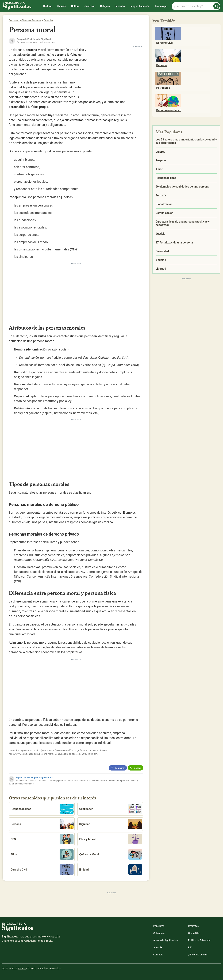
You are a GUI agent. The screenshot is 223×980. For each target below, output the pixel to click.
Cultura (75, 6)
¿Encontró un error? (199, 955)
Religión (105, 6)
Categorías (159, 933)
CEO (42, 839)
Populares (159, 926)
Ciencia (62, 6)
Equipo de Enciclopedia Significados (34, 777)
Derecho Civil (42, 870)
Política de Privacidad (200, 940)
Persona (42, 824)
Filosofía (120, 6)
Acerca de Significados (166, 940)
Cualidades (111, 809)
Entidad (111, 870)
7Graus (22, 968)
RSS (190, 947)
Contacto (158, 955)
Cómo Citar (194, 933)
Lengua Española (140, 6)
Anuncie (158, 947)
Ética (42, 854)
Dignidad (111, 824)
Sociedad (90, 6)
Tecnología (161, 6)
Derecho (48, 20)
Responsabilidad (42, 809)
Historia (48, 6)
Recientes (193, 926)
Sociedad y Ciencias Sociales (25, 20)
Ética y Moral (111, 839)
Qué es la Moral (111, 854)
